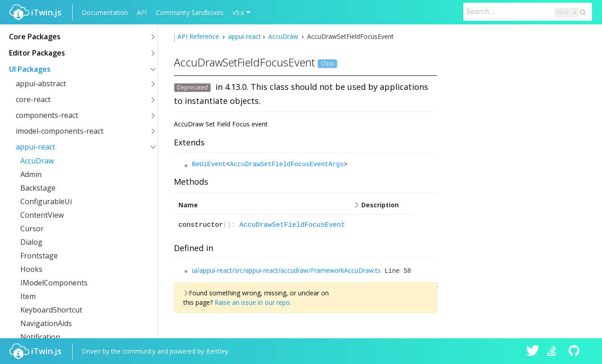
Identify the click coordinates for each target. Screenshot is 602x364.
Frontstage (39, 256)
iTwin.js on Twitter (533, 351)
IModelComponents (54, 283)
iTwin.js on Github (575, 351)
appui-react (35, 147)
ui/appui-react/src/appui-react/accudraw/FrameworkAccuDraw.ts (286, 270)
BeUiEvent (209, 164)
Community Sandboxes (190, 12)
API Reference (199, 36)
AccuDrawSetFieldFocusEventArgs (287, 164)
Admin (31, 174)
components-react (47, 115)
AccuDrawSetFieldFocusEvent (292, 225)
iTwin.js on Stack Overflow (554, 351)
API (142, 12)
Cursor (32, 229)
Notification (40, 337)
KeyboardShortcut (51, 310)
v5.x (238, 12)
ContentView (42, 215)
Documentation (105, 12)
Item (28, 296)
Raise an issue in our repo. (253, 302)
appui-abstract (41, 84)
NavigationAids (46, 323)
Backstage (38, 188)
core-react (33, 99)
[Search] (528, 12)
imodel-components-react (60, 131)
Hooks (31, 269)
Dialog (31, 242)
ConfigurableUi (46, 201)
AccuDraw (37, 161)
